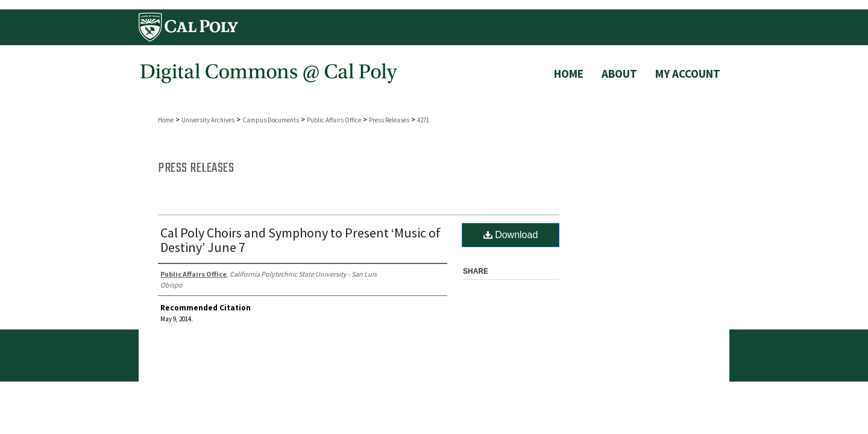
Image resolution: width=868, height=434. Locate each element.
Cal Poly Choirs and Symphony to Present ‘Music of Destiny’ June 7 (300, 240)
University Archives (208, 120)
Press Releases (389, 120)
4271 (423, 120)
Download (511, 235)
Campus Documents (271, 120)
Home (166, 120)
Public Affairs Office (334, 120)
